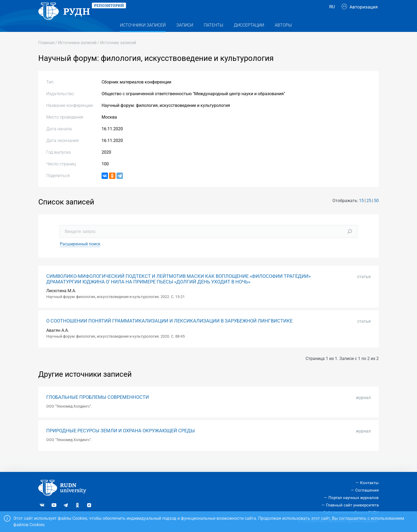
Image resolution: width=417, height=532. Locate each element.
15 (361, 211)
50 (376, 211)
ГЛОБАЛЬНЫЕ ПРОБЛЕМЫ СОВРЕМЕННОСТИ (98, 408)
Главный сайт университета (352, 505)
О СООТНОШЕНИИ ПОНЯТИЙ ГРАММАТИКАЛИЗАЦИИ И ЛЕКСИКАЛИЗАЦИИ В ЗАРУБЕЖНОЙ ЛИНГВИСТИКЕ (169, 332)
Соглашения (367, 490)
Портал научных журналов (354, 498)
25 (369, 211)
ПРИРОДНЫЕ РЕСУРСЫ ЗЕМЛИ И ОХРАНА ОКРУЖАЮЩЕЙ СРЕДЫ (121, 441)
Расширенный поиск (80, 255)
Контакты (369, 483)
